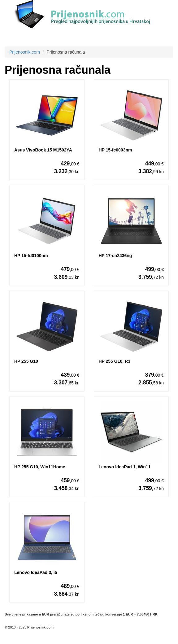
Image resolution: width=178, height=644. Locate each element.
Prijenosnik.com (25, 52)
